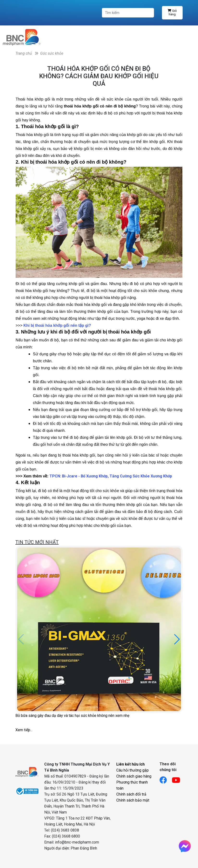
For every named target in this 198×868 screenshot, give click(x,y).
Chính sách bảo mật (133, 800)
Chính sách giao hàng (134, 776)
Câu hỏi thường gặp (133, 770)
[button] (177, 639)
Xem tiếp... (24, 730)
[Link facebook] (166, 779)
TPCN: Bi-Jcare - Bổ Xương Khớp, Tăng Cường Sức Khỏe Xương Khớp (111, 476)
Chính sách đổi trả (131, 794)
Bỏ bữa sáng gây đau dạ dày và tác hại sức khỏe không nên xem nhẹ (72, 716)
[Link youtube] (178, 779)
